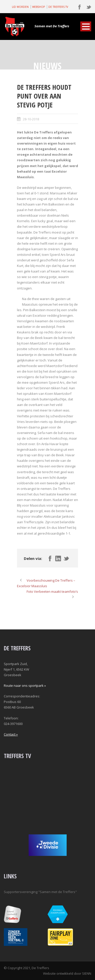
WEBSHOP (39, 7)
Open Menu (86, 26)
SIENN (87, 973)
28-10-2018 (31, 119)
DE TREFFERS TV (58, 7)
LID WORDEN (20, 7)
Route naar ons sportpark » (25, 686)
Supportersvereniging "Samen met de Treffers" (40, 892)
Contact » (11, 734)
